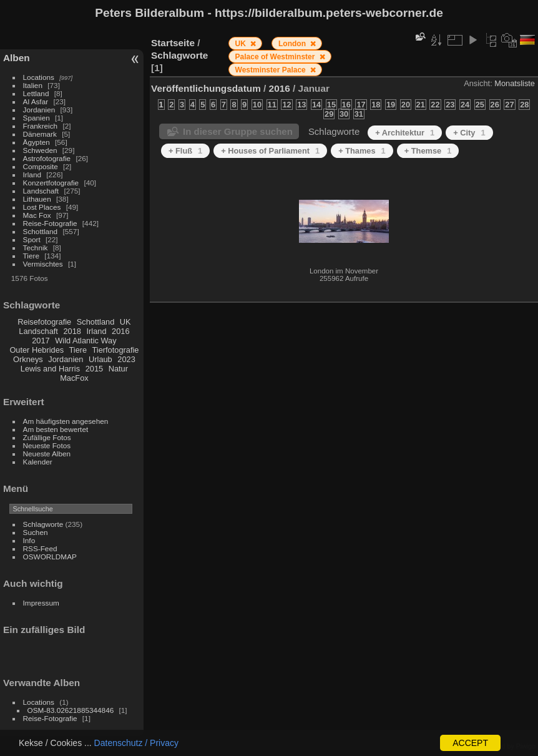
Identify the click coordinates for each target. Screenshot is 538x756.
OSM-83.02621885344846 (71, 710)
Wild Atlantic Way (86, 341)
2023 (126, 359)
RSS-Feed (40, 548)
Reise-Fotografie (50, 223)
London (293, 44)
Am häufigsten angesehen (66, 421)
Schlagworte (43, 524)
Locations (39, 77)
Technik (36, 248)
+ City (469, 133)
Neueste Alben (47, 454)
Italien (33, 85)
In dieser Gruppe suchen (238, 131)
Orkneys (28, 359)
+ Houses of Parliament (270, 151)
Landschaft (41, 191)
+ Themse (428, 151)
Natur (118, 369)
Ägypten (37, 142)
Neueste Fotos (47, 445)
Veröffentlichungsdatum (206, 88)
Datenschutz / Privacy (136, 743)
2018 (72, 331)
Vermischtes (43, 264)
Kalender (38, 462)
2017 (41, 341)
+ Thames (362, 151)
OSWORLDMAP (50, 557)
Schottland (41, 231)
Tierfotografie (116, 350)
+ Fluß (185, 151)
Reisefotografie (44, 322)
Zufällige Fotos (47, 437)
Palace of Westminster (276, 57)
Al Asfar (36, 101)
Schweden (40, 150)
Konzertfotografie (51, 183)
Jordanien (39, 110)
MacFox (74, 378)
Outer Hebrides (37, 350)
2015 (94, 369)
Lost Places (42, 207)
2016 (120, 331)
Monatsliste (515, 83)
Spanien (37, 118)
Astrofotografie (47, 158)
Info (29, 540)
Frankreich (41, 126)
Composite (41, 166)
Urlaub (100, 359)
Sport (32, 239)
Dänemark (40, 134)
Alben (17, 58)
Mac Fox (37, 215)
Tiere (31, 256)
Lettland (36, 93)
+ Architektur (405, 133)
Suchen (36, 532)
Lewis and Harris (50, 369)
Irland (32, 174)
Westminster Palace (272, 70)
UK (125, 322)
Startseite (173, 43)
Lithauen (37, 199)
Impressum (41, 603)
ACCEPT (470, 743)
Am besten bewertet (56, 429)
